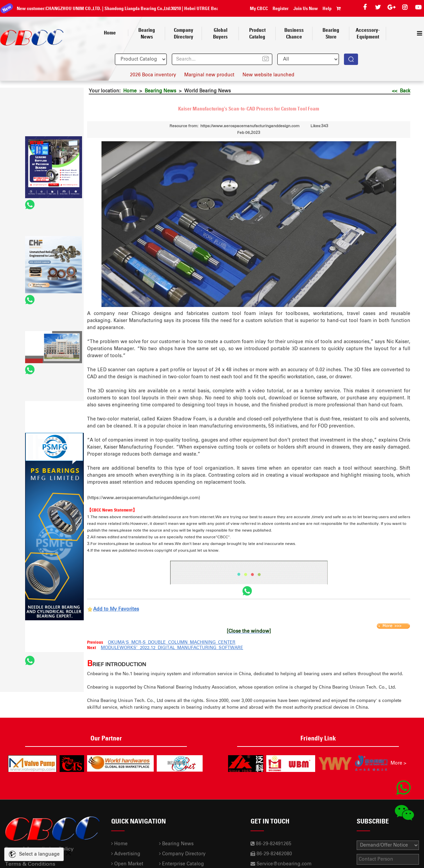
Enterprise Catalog (182, 864)
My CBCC (259, 8)
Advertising (126, 854)
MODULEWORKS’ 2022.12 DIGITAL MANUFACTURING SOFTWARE (172, 648)
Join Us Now (306, 8)
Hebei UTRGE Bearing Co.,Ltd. (206, 8)
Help (327, 8)
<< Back (401, 91)
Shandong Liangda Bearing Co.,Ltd (130, 8)
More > (398, 763)
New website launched (268, 75)
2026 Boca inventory (153, 75)
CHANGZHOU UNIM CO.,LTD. (66, 8)
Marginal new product (209, 75)
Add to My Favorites (116, 609)
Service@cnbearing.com (284, 864)
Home (130, 91)
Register (281, 8)
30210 (169, 8)
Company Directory (182, 854)
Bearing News (160, 91)
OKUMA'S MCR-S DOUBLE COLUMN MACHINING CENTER (172, 643)
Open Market (127, 864)
